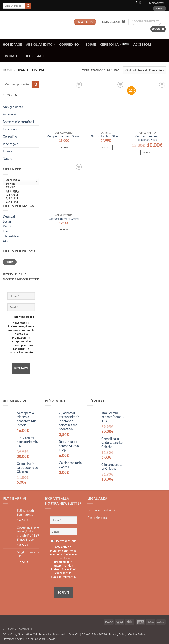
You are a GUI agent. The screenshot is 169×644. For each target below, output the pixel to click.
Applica (13, 192)
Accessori (143, 45)
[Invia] (28, 6)
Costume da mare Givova (64, 219)
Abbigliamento (41, 45)
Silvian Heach (12, 236)
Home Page (12, 45)
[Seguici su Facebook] (136, 3)
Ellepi (7, 231)
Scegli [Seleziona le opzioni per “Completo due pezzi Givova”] (64, 147)
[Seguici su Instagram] (140, 3)
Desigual (9, 216)
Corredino (70, 45)
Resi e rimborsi (97, 518)
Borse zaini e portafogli (18, 122)
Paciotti (8, 226)
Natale (7, 159)
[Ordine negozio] (145, 70)
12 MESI (20, 187)
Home (8, 70)
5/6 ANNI (20, 198)
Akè (6, 241)
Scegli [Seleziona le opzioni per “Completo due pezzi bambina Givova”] (147, 152)
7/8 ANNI (20, 202)
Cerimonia (111, 45)
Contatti (26, 629)
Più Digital (27, 639)
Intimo (12, 56)
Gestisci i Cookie (45, 639)
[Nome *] (21, 296)
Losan (7, 221)
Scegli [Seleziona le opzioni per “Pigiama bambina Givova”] (106, 147)
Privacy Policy (118, 634)
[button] (156, 3)
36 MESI (20, 183)
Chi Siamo (10, 629)
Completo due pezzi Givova (64, 136)
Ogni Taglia (20, 180)
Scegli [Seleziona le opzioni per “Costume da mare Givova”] (64, 230)
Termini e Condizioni (101, 510)
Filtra (10, 262)
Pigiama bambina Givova (106, 136)
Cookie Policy (137, 634)
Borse (91, 45)
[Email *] (21, 307)
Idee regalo (34, 56)
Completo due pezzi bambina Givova (147, 138)
